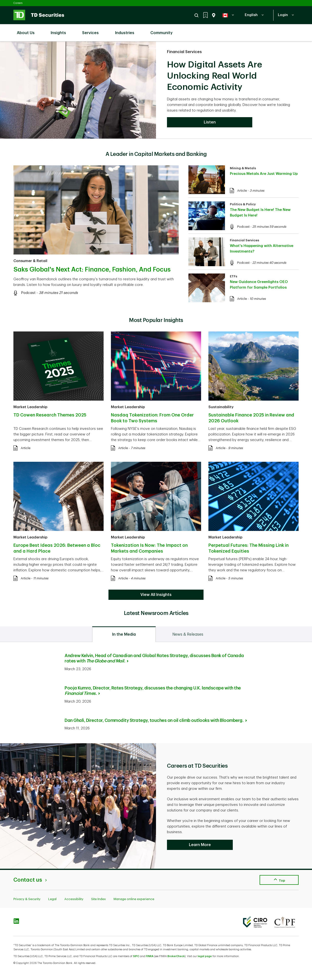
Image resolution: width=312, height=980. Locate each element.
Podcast (28, 293)
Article (242, 191)
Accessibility (74, 899)
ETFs (234, 276)
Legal (52, 899)
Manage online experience (134, 899)
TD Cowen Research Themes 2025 (50, 415)
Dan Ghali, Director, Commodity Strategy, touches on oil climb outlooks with (156, 720)
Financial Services (184, 52)
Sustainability (221, 407)
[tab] (124, 634)
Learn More (200, 845)
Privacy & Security (27, 899)
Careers (18, 3)
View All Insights (156, 595)
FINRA (150, 956)
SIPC (136, 956)
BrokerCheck (176, 956)
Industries (127, 30)
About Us (28, 30)
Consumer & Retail (30, 261)
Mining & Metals (243, 168)
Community (164, 30)
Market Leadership (30, 407)
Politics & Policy (243, 204)
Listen (210, 122)
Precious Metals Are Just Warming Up (264, 174)
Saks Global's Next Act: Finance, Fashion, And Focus (92, 270)
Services (93, 30)
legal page (205, 956)
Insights (61, 30)
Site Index (98, 899)
